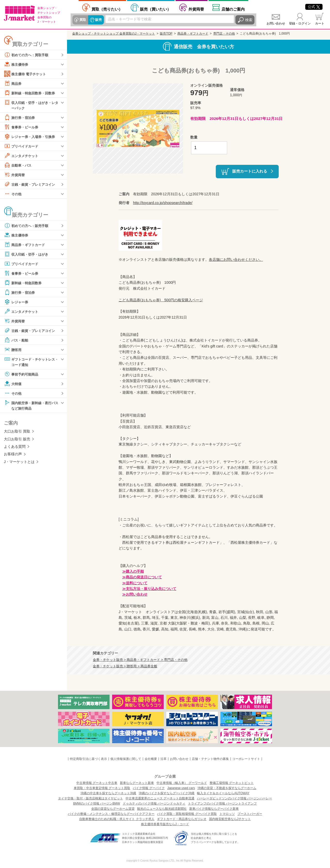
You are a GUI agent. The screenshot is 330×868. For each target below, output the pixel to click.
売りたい (107, 9)
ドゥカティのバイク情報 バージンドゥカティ (154, 804)
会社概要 (151, 759)
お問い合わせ (276, 23)
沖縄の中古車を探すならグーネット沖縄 (108, 793)
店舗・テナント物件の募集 (210, 759)
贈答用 (13, 350)
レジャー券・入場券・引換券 (31, 137)
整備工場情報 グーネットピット (232, 783)
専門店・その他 (224, 34)
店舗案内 (233, 9)
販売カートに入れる (250, 171)
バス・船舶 (17, 340)
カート (320, 23)
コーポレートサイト (246, 759)
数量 (194, 137)
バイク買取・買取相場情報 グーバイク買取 (187, 814)
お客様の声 (13, 455)
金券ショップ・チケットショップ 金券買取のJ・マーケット (114, 34)
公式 (314, 7)
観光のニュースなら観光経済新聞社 (162, 809)
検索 (249, 20)
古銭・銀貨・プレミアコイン (31, 184)
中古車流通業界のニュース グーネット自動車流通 (160, 798)
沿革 (163, 759)
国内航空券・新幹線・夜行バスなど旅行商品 (31, 406)
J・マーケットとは (19, 463)
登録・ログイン (300, 23)
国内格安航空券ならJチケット (230, 819)
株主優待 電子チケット (26, 74)
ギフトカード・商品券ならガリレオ (182, 819)
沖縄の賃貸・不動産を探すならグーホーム (227, 788)
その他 (13, 194)
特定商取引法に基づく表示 (88, 759)
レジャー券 (17, 302)
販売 (98, 20)
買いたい (155, 9)
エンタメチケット (22, 156)
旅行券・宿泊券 (20, 118)
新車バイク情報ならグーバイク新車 (214, 809)
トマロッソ (227, 814)
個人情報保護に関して (126, 759)
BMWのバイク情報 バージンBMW (97, 804)
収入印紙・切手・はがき (28, 254)
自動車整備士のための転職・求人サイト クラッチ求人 (117, 819)
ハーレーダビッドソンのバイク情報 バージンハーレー (234, 798)
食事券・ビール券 (22, 127)
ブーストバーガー (250, 814)
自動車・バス (19, 165)
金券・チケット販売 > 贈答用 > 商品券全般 (125, 666)
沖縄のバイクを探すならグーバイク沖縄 (167, 793)
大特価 (13, 384)
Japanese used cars (181, 788)
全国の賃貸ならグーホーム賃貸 (113, 809)
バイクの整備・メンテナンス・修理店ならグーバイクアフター (111, 814)
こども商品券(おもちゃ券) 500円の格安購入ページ (161, 300)
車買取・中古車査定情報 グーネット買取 (102, 788)
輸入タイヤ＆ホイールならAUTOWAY (223, 793)
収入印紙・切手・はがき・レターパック (31, 105)
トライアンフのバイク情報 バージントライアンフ (222, 804)
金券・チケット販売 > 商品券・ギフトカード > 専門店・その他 (140, 660)
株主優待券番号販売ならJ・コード (165, 824)
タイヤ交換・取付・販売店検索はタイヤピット (90, 798)
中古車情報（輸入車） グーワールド (182, 783)
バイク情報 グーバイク (149, 788)
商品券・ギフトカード (26, 245)
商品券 (13, 83)
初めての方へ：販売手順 (28, 226)
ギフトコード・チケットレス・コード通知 (29, 362)
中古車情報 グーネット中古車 (97, 783)
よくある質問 (15, 448)
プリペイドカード (22, 146)
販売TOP (166, 34)
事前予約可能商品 (22, 375)
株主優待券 (17, 64)
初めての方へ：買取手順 (28, 55)
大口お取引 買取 (17, 432)
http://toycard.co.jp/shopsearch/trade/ (163, 203)
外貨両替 (196, 9)
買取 (83, 20)
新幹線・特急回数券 (24, 283)
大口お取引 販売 (17, 440)
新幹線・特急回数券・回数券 (31, 93)
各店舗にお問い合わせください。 (236, 259)
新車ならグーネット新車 (137, 783)
